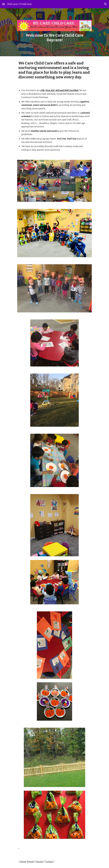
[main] (54, 38)
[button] (4, 4)
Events (31, 862)
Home (23, 862)
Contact (49, 862)
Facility (40, 862)
